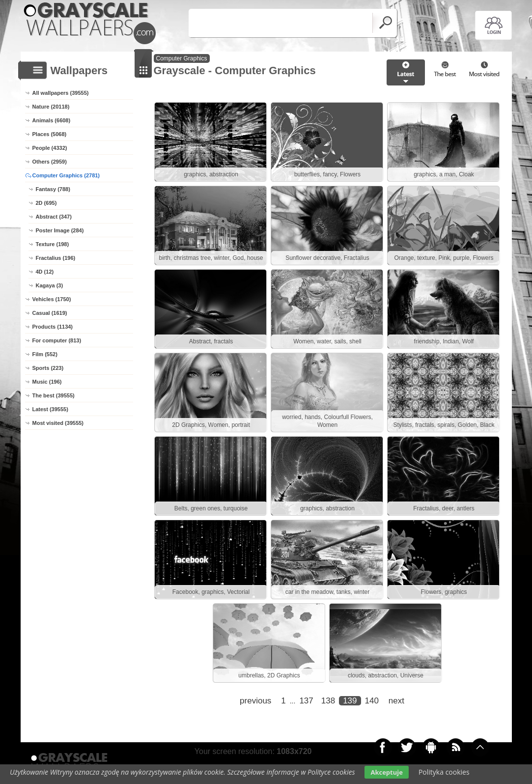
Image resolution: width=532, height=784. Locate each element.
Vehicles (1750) (52, 299)
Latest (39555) (50, 409)
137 (306, 701)
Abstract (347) (54, 217)
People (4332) (50, 148)
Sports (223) (48, 368)
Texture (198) (53, 244)
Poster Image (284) (60, 230)
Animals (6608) (52, 120)
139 (350, 701)
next (396, 701)
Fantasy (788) (53, 189)
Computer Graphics (182, 58)
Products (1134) (53, 327)
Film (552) (45, 354)
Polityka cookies (444, 772)
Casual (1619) (50, 313)
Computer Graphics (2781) (66, 175)
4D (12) (45, 272)
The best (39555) (54, 395)
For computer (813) (57, 340)
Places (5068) (50, 134)
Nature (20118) (51, 107)
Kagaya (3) (50, 285)
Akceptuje (386, 772)
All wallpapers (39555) (61, 93)
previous (255, 701)
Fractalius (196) (56, 258)
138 (328, 701)
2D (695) (46, 203)
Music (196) (47, 382)
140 (372, 701)
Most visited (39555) (58, 423)
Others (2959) (50, 162)
